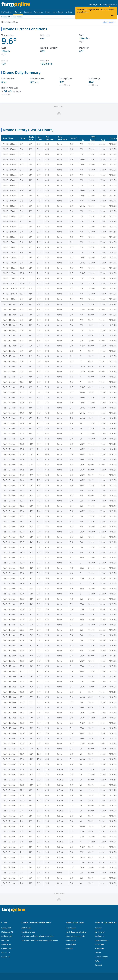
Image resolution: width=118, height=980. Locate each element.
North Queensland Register (76, 932)
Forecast (28, 12)
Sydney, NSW (6, 928)
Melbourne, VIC (7, 932)
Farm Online (100, 948)
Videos (69, 12)
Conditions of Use (28, 932)
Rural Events (100, 936)
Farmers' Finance (101, 957)
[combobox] (109, 22)
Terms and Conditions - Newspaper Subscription (40, 940)
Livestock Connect (102, 940)
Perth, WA (5, 940)
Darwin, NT (6, 957)
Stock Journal (71, 940)
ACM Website (26, 928)
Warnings (38, 12)
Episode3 (98, 965)
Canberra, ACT (7, 948)
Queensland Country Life (75, 936)
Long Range (58, 12)
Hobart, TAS (6, 953)
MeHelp (98, 953)
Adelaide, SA (6, 944)
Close (112, 16)
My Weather (7, 12)
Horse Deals (99, 944)
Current (18, 13)
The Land (69, 948)
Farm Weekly (71, 928)
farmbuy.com (100, 932)
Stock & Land (71, 944)
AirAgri (97, 961)
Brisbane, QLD (7, 936)
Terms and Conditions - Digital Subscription (38, 936)
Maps (48, 12)
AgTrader (98, 928)
